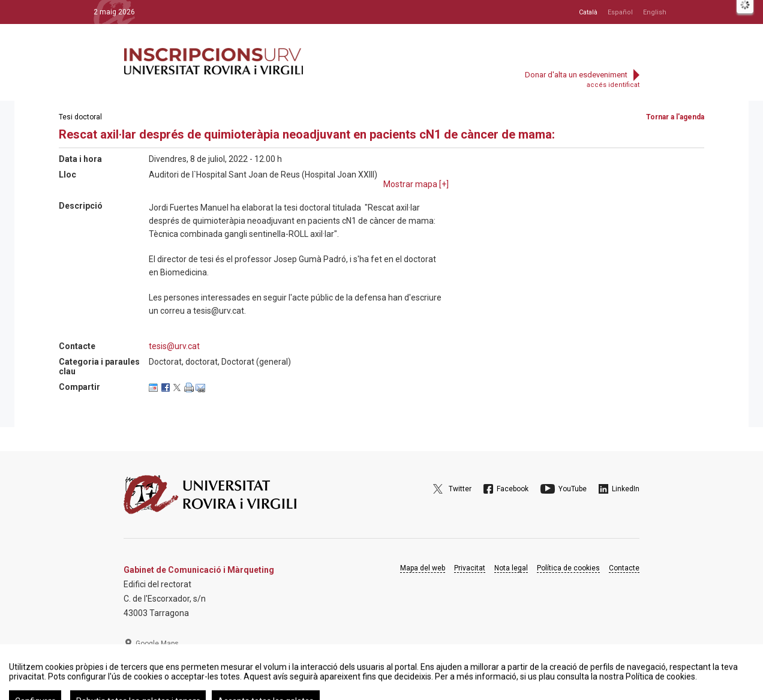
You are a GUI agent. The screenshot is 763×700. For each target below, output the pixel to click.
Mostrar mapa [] (416, 184)
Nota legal (511, 568)
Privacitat (470, 568)
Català (588, 12)
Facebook (513, 489)
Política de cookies (568, 568)
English (655, 12)
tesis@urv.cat (174, 346)
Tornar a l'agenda (675, 117)
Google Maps (157, 644)
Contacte (624, 568)
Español (620, 12)
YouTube (573, 489)
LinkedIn (626, 489)
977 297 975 (156, 673)
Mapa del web (423, 568)
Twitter (460, 489)
